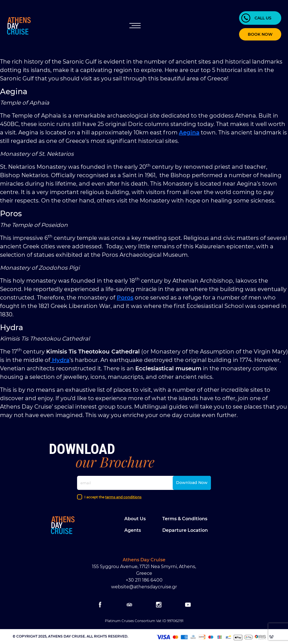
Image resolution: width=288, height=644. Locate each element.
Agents (133, 530)
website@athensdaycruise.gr (144, 587)
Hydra (60, 360)
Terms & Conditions (185, 519)
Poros (125, 298)
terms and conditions (123, 497)
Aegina (189, 132)
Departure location (185, 530)
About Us (135, 519)
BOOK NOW (260, 34)
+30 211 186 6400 (144, 580)
